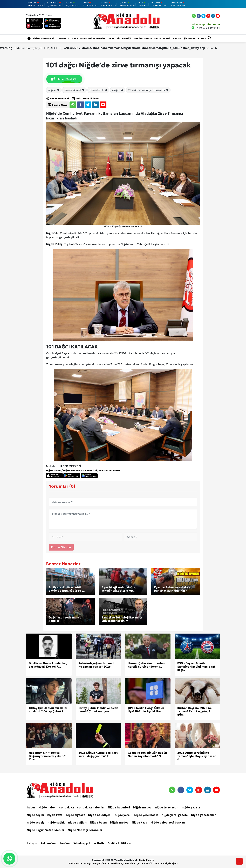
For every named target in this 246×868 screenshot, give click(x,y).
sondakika (67, 807)
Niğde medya (142, 807)
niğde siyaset (75, 815)
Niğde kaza (140, 822)
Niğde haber (53, 470)
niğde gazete (191, 807)
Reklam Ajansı (120, 863)
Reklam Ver (48, 843)
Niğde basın (98, 822)
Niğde (50, 233)
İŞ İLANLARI (189, 38)
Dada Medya (147, 860)
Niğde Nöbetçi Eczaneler (85, 830)
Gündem (61, 38)
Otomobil (113, 38)
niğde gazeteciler (203, 815)
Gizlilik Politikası (119, 843)
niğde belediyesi (100, 815)
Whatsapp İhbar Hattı (89, 843)
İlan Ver (65, 843)
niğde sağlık (56, 822)
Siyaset (73, 38)
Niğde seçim (35, 815)
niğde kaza (55, 815)
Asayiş (126, 38)
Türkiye (138, 38)
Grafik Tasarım (154, 863)
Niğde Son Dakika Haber (78, 470)
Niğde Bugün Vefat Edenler (46, 830)
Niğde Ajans (171, 863)
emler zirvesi (75, 90)
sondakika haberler (91, 807)
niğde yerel (123, 815)
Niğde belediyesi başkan (168, 822)
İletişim (32, 843)
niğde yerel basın (146, 815)
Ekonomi (86, 38)
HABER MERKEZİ (58, 98)
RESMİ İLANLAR (172, 38)
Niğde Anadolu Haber (107, 470)
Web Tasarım (76, 863)
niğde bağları (77, 822)
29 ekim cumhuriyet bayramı (148, 90)
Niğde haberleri (43, 38)
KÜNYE (202, 38)
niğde (54, 90)
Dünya (148, 38)
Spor (158, 38)
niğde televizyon (167, 807)
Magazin (99, 38)
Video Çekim (137, 863)
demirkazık (99, 90)
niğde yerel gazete (175, 815)
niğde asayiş (36, 822)
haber (31, 807)
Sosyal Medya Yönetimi (98, 863)
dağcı (118, 90)
